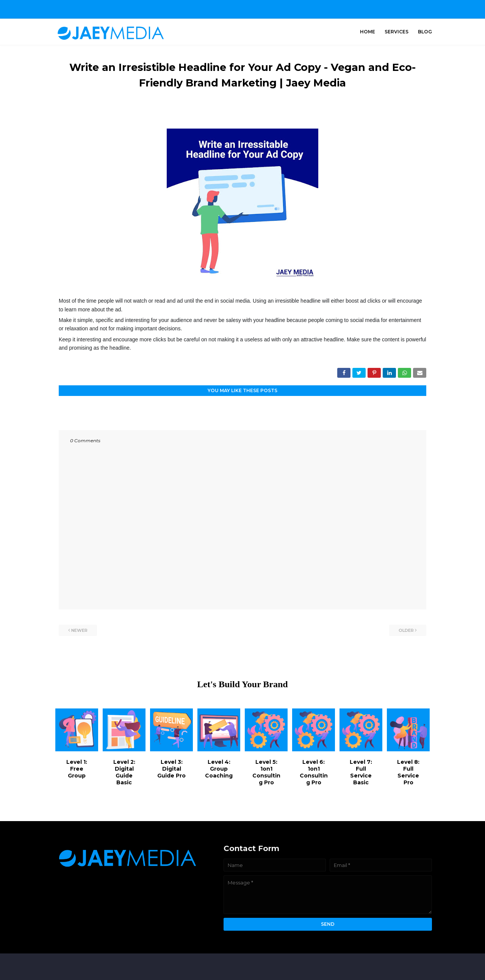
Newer (79, 630)
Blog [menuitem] (425, 32)
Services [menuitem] (397, 32)
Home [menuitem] (368, 32)
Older (406, 630)
